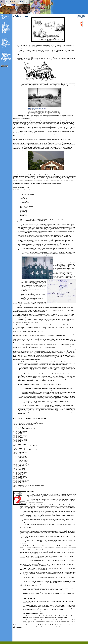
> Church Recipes (5, 33)
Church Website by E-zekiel (44, 643)
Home (2, 16)
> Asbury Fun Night (5, 22)
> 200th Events (4, 18)
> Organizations (4, 40)
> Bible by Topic (4, 26)
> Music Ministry (4, 37)
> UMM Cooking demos (6, 54)
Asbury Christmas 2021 (6, 57)
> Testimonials (4, 53)
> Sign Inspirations (5, 46)
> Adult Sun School (5, 20)
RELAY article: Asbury (6, 60)
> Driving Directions (5, 35)
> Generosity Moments (6, 36)
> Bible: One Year (5, 27)
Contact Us (3, 64)
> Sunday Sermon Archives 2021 (5, 49)
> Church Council (5, 32)
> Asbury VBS (4, 24)
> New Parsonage (5, 38)
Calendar (3, 63)
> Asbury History (5, 23)
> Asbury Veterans (5, 25)
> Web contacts (4, 55)
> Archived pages (5, 21)
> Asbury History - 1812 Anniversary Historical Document (82, 17)
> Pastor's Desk (4, 41)
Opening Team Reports (6, 59)
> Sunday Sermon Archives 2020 (5, 47)
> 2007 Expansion (5, 17)
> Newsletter (4, 39)
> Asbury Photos (5, 61)
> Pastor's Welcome (5, 42)
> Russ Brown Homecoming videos (5, 44)
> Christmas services (5, 30)
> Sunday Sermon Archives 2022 (5, 52)
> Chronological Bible (6, 31)
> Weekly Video (4, 56)
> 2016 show (4, 19)
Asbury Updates (4, 62)
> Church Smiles (5, 34)
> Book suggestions (5, 28)
